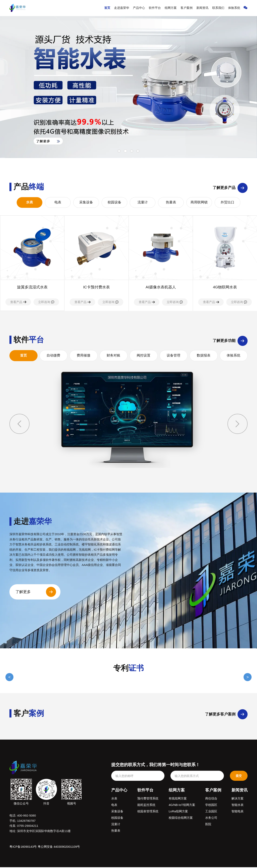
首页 (109, 8)
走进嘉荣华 (123, 8)
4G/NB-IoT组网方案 (182, 806)
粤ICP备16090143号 (23, 847)
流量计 (143, 202)
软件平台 (156, 8)
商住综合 (211, 799)
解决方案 (238, 799)
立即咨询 (46, 302)
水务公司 (211, 818)
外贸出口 (227, 202)
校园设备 (114, 202)
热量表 (171, 202)
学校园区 (211, 806)
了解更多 (23, 593)
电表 (58, 202)
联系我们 (219, 8)
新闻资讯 (203, 8)
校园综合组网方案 (181, 818)
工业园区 (211, 812)
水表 (30, 202)
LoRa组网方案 (178, 812)
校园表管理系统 (148, 812)
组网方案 (171, 8)
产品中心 (140, 8)
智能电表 (238, 812)
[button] (238, 424)
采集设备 (86, 202)
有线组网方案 (178, 799)
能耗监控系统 (146, 806)
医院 (208, 825)
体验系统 (234, 8)
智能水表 (238, 806)
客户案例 (187, 8)
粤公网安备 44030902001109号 (59, 847)
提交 (239, 776)
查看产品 (18, 302)
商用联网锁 (199, 202)
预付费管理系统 (148, 799)
